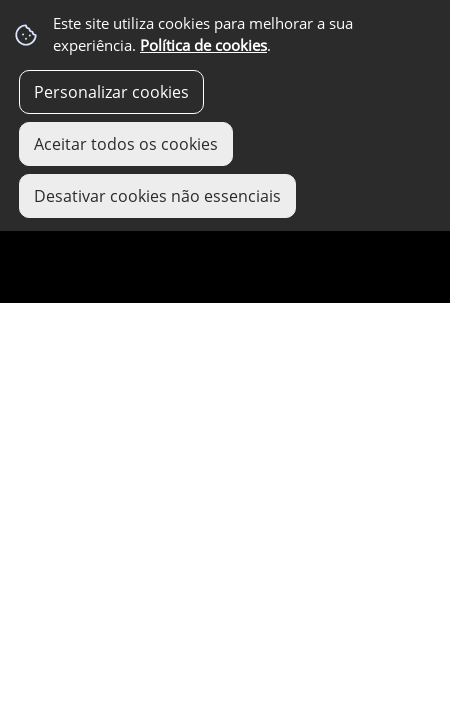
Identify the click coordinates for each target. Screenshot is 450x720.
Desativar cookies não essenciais (157, 196)
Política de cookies (203, 45)
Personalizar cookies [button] (111, 92)
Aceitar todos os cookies (126, 144)
